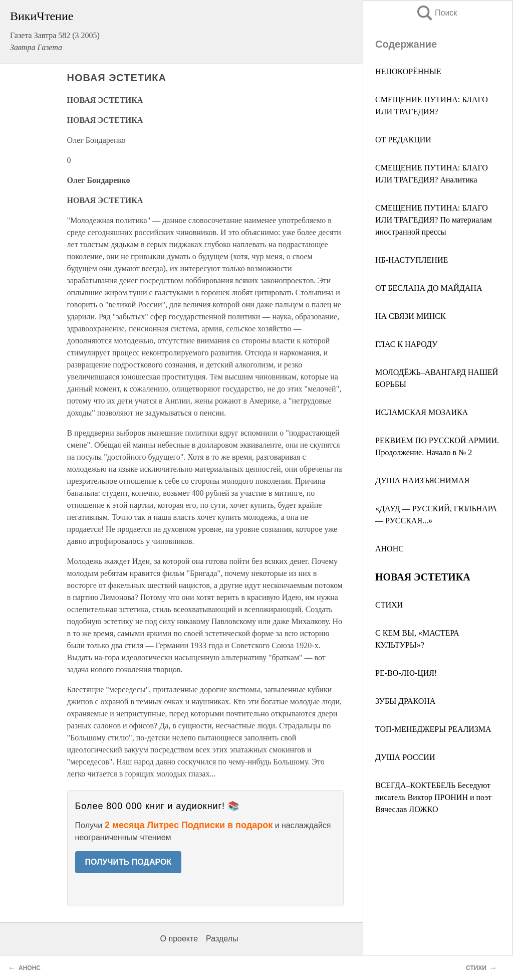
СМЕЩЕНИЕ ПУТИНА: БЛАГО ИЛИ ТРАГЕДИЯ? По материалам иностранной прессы (434, 220)
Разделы (222, 939)
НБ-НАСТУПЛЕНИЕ (412, 260)
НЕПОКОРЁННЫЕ (408, 71)
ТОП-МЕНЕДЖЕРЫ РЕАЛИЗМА (433, 729)
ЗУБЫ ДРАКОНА (405, 701)
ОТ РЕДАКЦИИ (403, 140)
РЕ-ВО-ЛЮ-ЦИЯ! (406, 673)
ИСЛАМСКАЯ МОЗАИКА (422, 412)
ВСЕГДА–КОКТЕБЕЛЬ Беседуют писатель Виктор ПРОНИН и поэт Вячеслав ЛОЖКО (433, 797)
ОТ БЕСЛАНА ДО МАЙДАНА (429, 288)
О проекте (179, 939)
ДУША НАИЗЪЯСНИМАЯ (422, 480)
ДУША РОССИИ (405, 757)
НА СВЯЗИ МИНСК (411, 316)
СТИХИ (389, 605)
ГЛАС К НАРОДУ (406, 344)
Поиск (436, 13)
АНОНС (390, 549)
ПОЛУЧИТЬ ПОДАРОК (129, 862)
